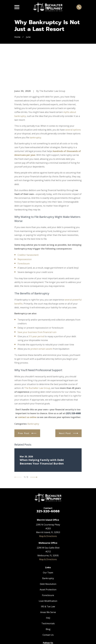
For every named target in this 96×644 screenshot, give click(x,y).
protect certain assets (41, 317)
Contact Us (48, 603)
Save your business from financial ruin (37, 301)
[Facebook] (42, 617)
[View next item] (34, 446)
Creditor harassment (28, 223)
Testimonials (48, 592)
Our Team (48, 541)
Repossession (25, 228)
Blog (48, 598)
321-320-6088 (48, 480)
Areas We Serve (48, 581)
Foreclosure (24, 232)
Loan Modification (48, 570)
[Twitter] (48, 617)
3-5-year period (36, 305)
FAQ (48, 587)
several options (73, 98)
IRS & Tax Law (48, 575)
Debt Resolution (48, 553)
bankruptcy (35, 106)
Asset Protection (48, 558)
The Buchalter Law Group (37, 357)
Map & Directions (48, 505)
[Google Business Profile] (54, 617)
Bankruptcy (33, 392)
